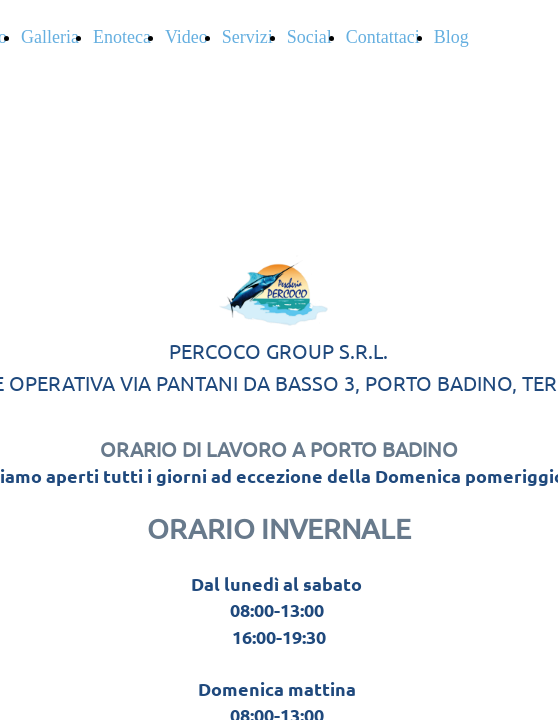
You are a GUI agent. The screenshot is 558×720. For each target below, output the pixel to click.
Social (309, 37)
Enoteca (122, 37)
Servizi (247, 37)
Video (186, 37)
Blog (451, 37)
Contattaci (383, 37)
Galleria (50, 37)
